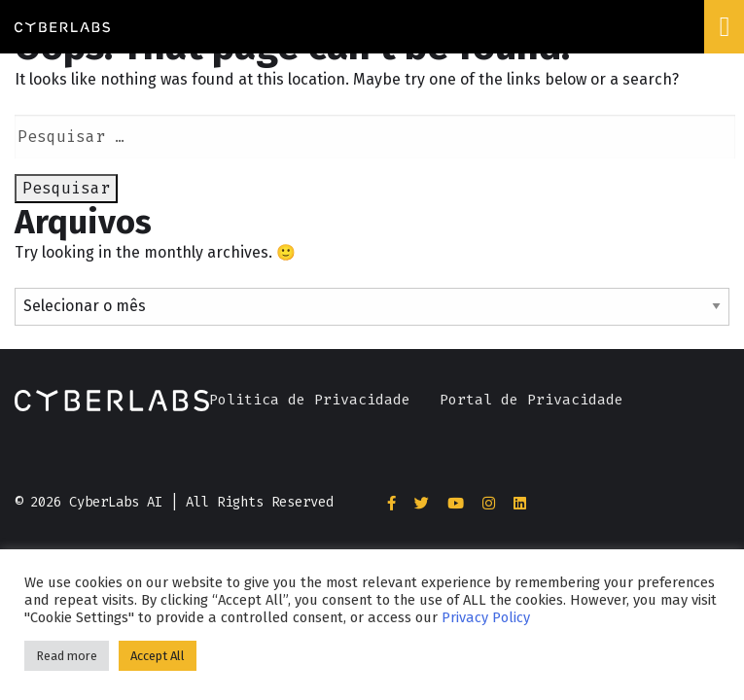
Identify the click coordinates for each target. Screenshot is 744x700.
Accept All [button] (158, 656)
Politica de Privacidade (310, 400)
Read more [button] (67, 656)
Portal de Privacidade (531, 400)
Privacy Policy (486, 617)
